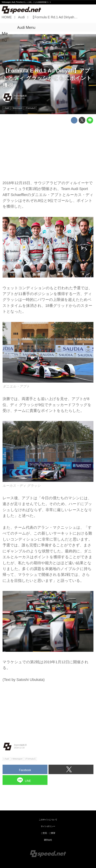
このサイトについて (48, 820)
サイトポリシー (48, 826)
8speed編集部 (20, 96)
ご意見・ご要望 (48, 833)
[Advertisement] (48, 150)
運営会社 (48, 840)
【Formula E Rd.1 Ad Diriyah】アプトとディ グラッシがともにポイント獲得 (47, 78)
